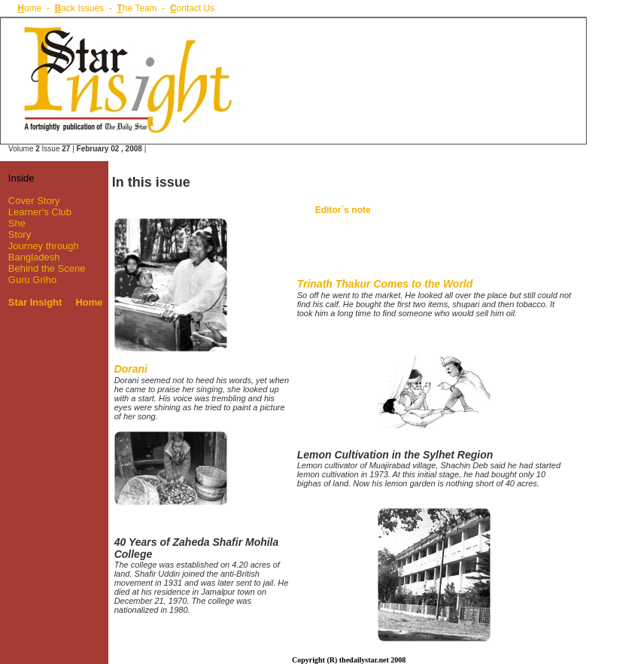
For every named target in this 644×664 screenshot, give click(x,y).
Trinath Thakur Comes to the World (385, 284)
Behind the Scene (47, 268)
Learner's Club (40, 212)
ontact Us (192, 8)
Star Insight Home (56, 302)
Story (20, 235)
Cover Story (34, 201)
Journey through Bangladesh (39, 251)
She (17, 223)
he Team (137, 8)
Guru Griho (32, 280)
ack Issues (79, 8)
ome (29, 8)
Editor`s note (343, 210)
